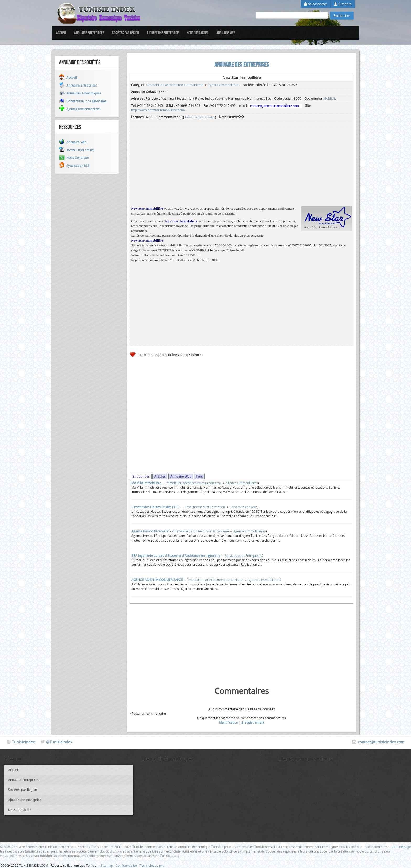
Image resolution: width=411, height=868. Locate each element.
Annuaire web (226, 33)
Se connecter (316, 4)
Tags (199, 477)
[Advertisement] (242, 170)
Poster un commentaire (200, 117)
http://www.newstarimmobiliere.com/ (158, 110)
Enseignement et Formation (204, 507)
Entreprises (141, 477)
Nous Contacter (198, 33)
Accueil (61, 33)
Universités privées (243, 507)
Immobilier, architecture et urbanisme (175, 85)
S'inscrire (343, 4)
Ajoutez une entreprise (163, 33)
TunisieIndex (23, 742)
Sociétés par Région (126, 33)
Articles (160, 477)
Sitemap (107, 865)
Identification (229, 722)
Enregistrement (253, 722)
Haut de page (401, 847)
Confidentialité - (128, 865)
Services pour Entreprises (243, 555)
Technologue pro (152, 865)
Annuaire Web (181, 477)
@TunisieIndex (59, 742)
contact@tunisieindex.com (381, 742)
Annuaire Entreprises (89, 33)
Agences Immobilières (224, 85)
